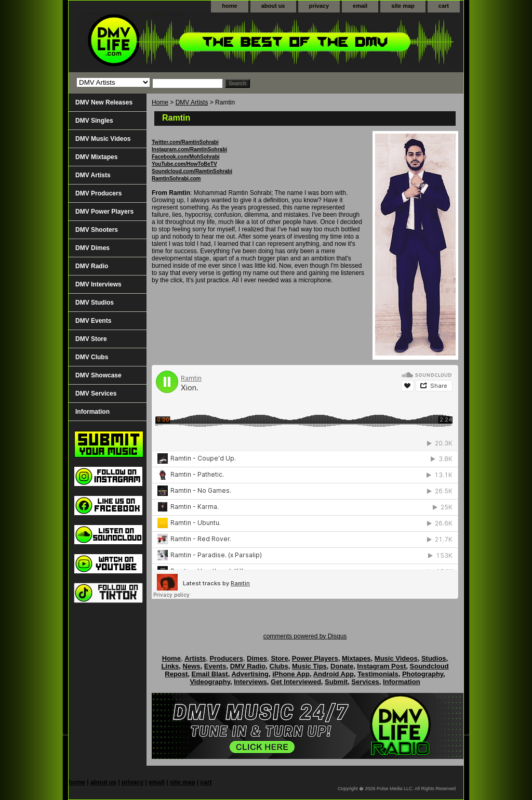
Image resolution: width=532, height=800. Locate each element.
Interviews (250, 682)
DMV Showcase (98, 375)
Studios (434, 658)
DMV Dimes (92, 248)
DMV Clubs (92, 357)
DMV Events (93, 321)
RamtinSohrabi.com (176, 179)
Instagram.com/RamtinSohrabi (189, 149)
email (360, 6)
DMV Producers (98, 193)
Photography (423, 674)
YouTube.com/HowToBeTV (184, 164)
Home (160, 102)
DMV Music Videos (103, 139)
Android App (334, 674)
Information (92, 412)
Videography (210, 682)
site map (403, 6)
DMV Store (91, 339)
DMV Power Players (104, 212)
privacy (319, 6)
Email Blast (210, 674)
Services (365, 682)
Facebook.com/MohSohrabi (186, 157)
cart (444, 6)
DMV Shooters (97, 230)
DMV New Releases (104, 102)
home (229, 6)
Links (170, 666)
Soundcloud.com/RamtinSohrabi (192, 171)
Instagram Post (381, 666)
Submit (336, 682)
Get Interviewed (296, 682)
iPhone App (291, 674)
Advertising (250, 674)
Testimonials (378, 674)
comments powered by (305, 636)
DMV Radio (92, 266)
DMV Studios (95, 303)
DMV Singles (94, 121)
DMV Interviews (98, 284)
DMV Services (96, 394)
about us (273, 6)
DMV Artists (192, 102)
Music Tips (309, 666)
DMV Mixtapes (96, 157)
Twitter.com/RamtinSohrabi (185, 142)
